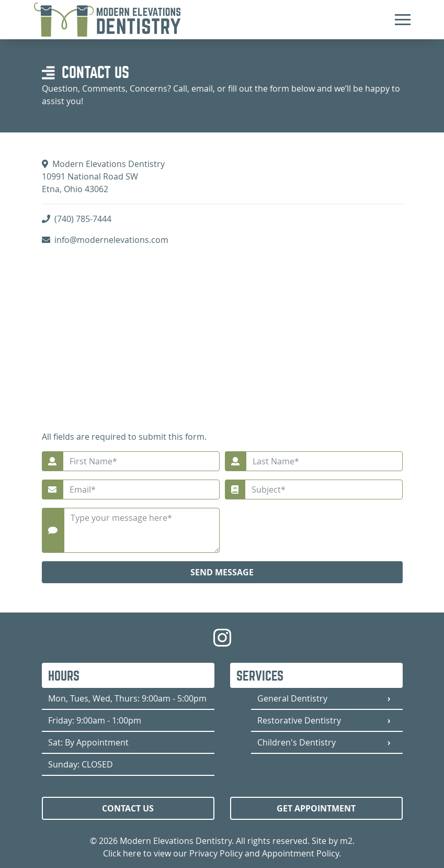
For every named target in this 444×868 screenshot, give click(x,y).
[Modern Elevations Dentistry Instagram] (222, 644)
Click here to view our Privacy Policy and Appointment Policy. (222, 853)
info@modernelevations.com (111, 240)
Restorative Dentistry (299, 720)
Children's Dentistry (297, 742)
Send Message (222, 572)
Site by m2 (332, 841)
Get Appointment (316, 808)
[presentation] (323, 528)
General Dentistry (292, 698)
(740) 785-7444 (83, 219)
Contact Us (128, 808)
